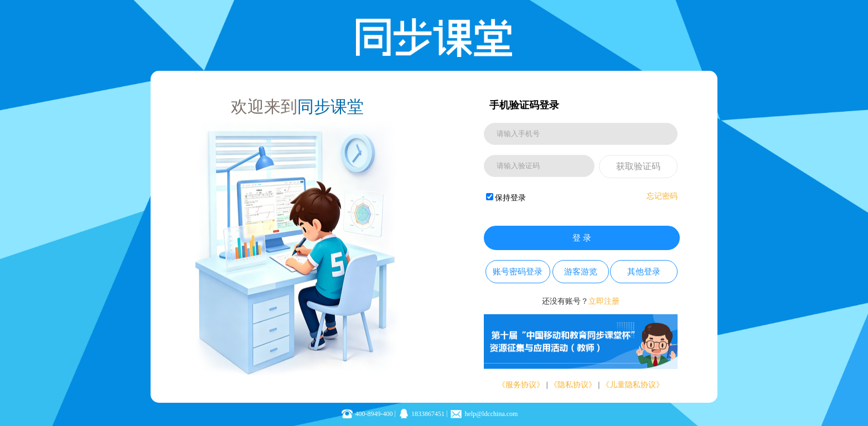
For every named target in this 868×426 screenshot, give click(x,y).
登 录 (582, 238)
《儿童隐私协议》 (633, 385)
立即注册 (604, 301)
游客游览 (581, 272)
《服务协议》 (521, 385)
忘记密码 (662, 196)
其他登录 (644, 272)
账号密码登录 (518, 272)
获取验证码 (638, 166)
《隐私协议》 (573, 385)
